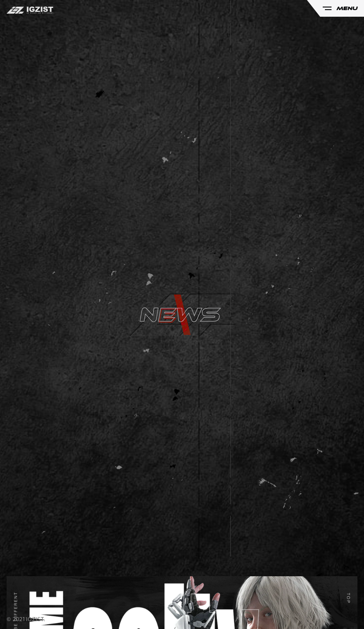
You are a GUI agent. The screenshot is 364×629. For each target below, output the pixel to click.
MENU (340, 8)
